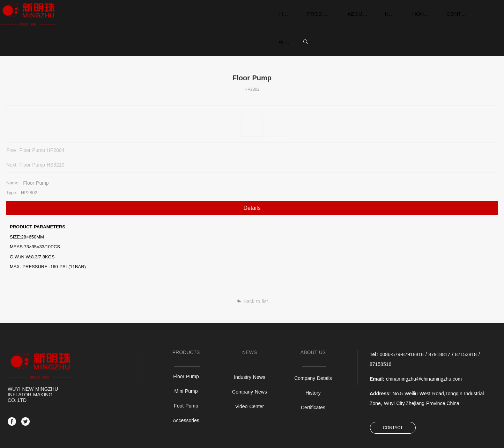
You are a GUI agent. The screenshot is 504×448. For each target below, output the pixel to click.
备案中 (11, 438)
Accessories (186, 380)
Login (444, 438)
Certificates (313, 367)
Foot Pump (186, 365)
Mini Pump (186, 350)
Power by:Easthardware (475, 438)
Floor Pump (186, 336)
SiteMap (428, 438)
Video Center (250, 366)
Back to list (252, 259)
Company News (250, 351)
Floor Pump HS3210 (475, 122)
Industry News (250, 336)
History (313, 352)
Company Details (313, 337)
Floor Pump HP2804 (42, 122)
